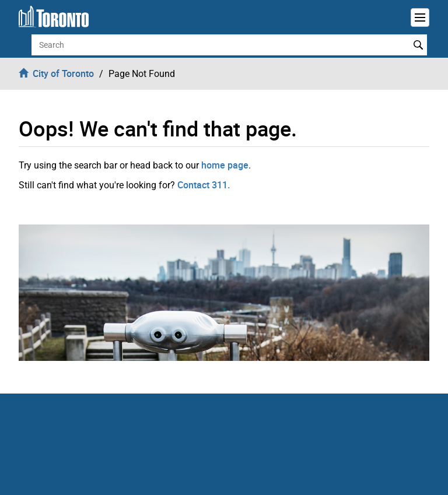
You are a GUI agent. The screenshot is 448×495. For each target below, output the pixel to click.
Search (419, 45)
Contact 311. (204, 185)
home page (225, 165)
